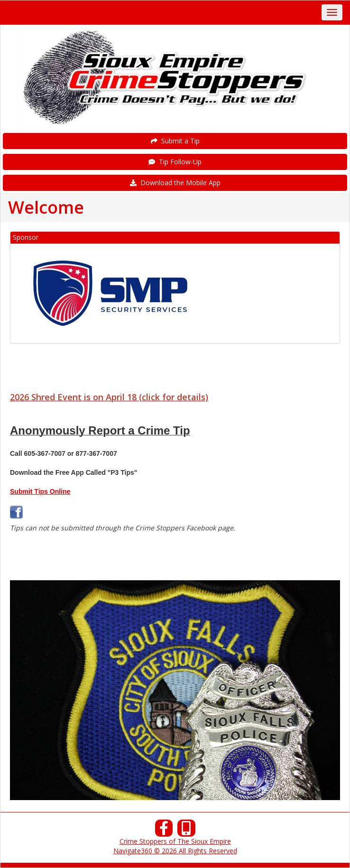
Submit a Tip (175, 141)
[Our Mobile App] (186, 831)
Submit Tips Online (40, 491)
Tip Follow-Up (175, 162)
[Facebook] (164, 831)
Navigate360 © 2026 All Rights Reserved (175, 851)
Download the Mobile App (175, 183)
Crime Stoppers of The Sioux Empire (175, 841)
